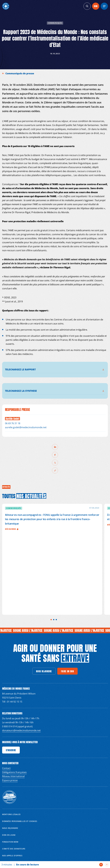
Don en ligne (9, 835)
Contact (6, 768)
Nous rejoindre (10, 828)
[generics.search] (87, 6)
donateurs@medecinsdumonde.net (21, 730)
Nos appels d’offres (12, 856)
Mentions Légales (11, 814)
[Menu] (104, 6)
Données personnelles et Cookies (20, 821)
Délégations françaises (14, 772)
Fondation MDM (10, 842)
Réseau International (13, 776)
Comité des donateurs (14, 849)
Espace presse (10, 780)
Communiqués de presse (20, 73)
